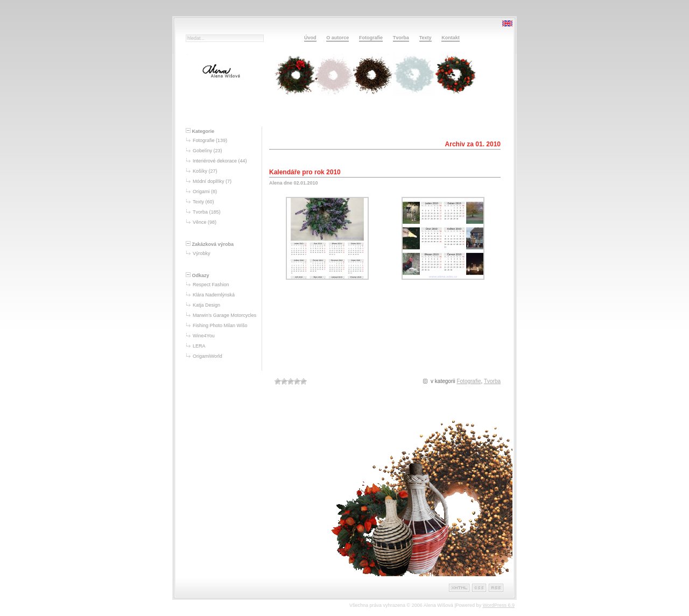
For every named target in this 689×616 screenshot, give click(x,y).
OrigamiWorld (208, 356)
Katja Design (206, 305)
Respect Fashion (211, 285)
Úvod (310, 38)
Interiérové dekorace (215, 161)
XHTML (459, 588)
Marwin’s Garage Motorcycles (224, 315)
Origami (201, 192)
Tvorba (401, 38)
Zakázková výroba (210, 244)
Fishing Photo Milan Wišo (220, 325)
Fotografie (371, 38)
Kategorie (200, 131)
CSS (479, 588)
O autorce (338, 38)
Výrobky (202, 253)
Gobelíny (202, 151)
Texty (426, 38)
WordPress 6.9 (499, 605)
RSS (496, 588)
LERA (199, 346)
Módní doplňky (209, 181)
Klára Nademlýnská (214, 295)
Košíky (200, 171)
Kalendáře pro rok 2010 (305, 172)
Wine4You (204, 336)
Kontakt (451, 38)
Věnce (200, 222)
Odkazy (198, 275)
